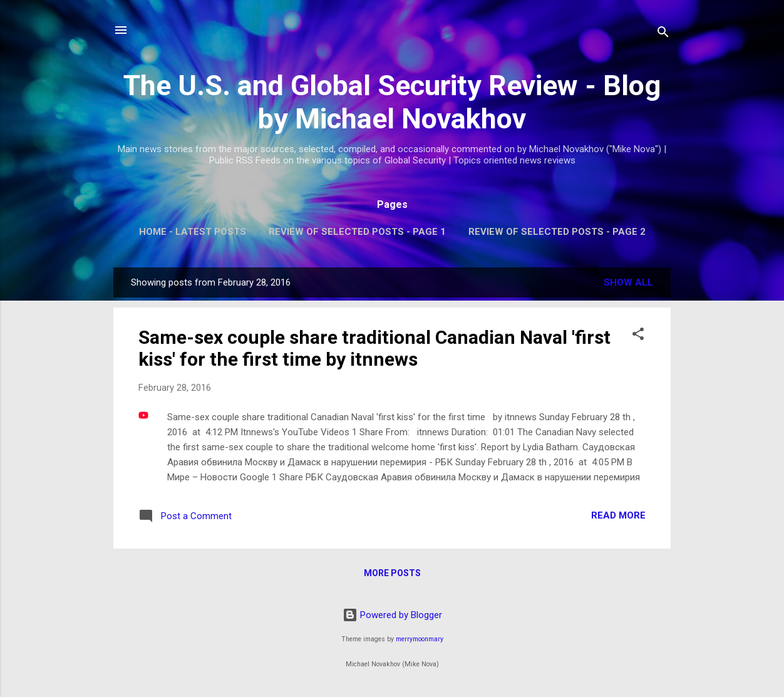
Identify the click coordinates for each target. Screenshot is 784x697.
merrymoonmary (420, 639)
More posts (392, 573)
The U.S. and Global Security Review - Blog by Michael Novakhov (392, 102)
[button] (638, 336)
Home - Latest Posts (193, 232)
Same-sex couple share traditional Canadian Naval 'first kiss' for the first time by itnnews (374, 348)
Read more (618, 515)
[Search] (663, 34)
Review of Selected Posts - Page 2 (557, 232)
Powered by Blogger (392, 615)
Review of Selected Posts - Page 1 (357, 232)
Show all (628, 282)
